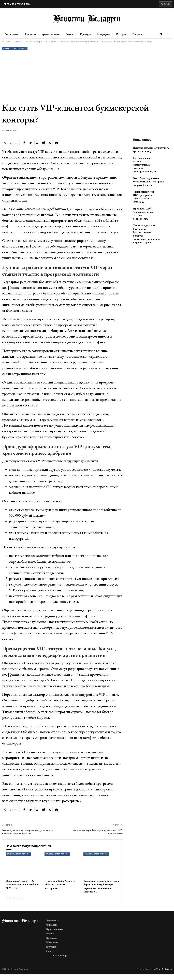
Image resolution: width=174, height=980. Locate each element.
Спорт (136, 34)
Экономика (12, 34)
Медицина (104, 34)
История (121, 34)
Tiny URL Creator (164, 969)
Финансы (30, 34)
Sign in (165, 4)
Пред (10, 899)
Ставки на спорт (58, 956)
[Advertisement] (87, 76)
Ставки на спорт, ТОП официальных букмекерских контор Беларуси (15, 48)
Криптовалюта (51, 34)
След (19, 899)
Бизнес (70, 34)
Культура (86, 34)
